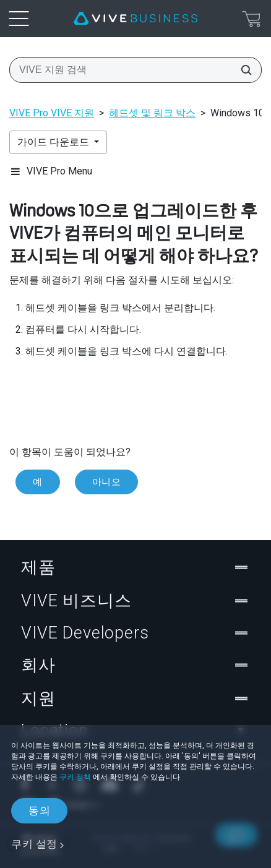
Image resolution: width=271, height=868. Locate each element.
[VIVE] (135, 19)
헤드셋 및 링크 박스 (152, 113)
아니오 (107, 482)
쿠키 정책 (75, 777)
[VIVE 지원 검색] (243, 70)
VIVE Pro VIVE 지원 (52, 113)
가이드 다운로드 (54, 142)
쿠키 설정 (34, 844)
